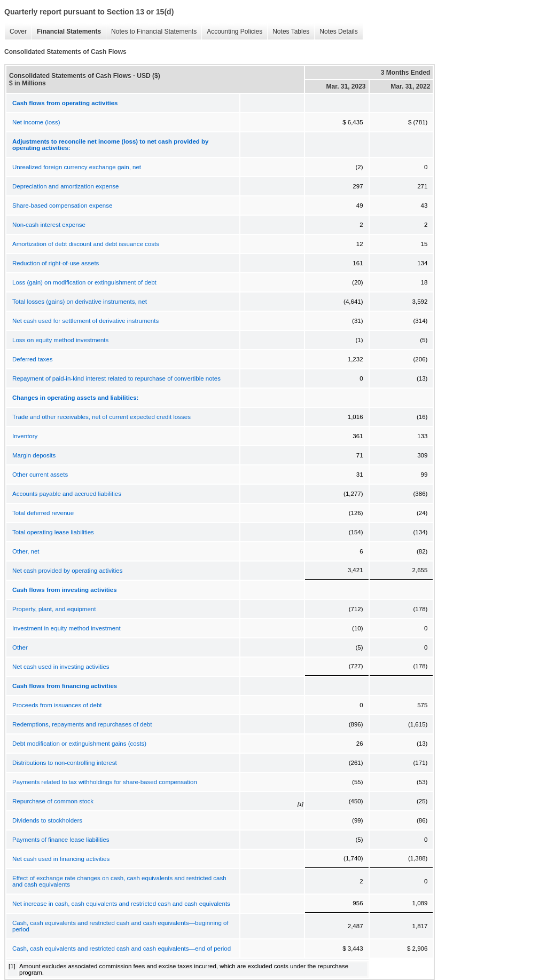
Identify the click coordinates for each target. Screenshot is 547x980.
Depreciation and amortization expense (65, 186)
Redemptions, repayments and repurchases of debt (82, 724)
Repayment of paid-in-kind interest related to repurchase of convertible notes (116, 378)
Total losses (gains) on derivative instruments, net (80, 302)
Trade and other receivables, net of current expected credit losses (101, 417)
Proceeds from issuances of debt (57, 705)
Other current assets (40, 475)
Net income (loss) (36, 122)
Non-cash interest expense (49, 225)
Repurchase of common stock (53, 801)
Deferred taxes (32, 359)
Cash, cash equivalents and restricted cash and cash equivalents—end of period (122, 949)
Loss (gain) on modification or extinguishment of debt (84, 282)
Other (20, 647)
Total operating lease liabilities (53, 532)
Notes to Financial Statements (154, 31)
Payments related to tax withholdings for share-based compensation (105, 782)
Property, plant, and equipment (54, 609)
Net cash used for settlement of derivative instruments (85, 321)
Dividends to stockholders (47, 820)
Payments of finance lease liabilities (61, 840)
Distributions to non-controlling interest (65, 763)
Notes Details (338, 31)
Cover (18, 31)
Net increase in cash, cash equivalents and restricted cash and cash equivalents (121, 904)
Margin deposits (34, 455)
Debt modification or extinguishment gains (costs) (79, 744)
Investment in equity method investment (67, 628)
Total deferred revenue (43, 513)
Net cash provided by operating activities (67, 571)
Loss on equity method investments (60, 340)
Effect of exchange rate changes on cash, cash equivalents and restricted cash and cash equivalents (119, 881)
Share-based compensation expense (62, 206)
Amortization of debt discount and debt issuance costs (86, 244)
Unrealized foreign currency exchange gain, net (77, 167)
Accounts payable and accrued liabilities (67, 494)
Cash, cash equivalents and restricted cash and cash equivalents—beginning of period (120, 926)
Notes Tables (291, 31)
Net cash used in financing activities (61, 859)
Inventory (25, 436)
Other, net (26, 551)
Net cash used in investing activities (61, 667)
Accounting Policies (235, 31)
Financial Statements (69, 31)
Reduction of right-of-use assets (56, 263)
